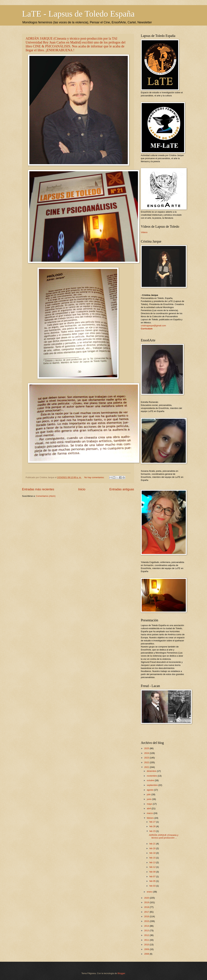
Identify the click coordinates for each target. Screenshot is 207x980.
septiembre (152, 785)
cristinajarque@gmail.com (153, 326)
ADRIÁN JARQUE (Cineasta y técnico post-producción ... (164, 836)
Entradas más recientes (38, 489)
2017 (147, 912)
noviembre (152, 776)
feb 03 (153, 886)
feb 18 (153, 853)
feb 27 (153, 822)
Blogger (121, 973)
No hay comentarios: (95, 477)
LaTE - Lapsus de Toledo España (78, 14)
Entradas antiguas (122, 489)
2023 (147, 758)
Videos (144, 232)
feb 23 (153, 831)
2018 (147, 907)
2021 (147, 767)
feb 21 (153, 844)
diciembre (152, 771)
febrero (150, 818)
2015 (147, 921)
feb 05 (153, 881)
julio (149, 794)
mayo (150, 804)
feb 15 (153, 858)
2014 (147, 926)
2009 (147, 949)
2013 (147, 930)
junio (149, 799)
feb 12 (153, 867)
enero (150, 892)
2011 (147, 940)
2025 (147, 748)
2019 (147, 902)
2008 (147, 954)
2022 (147, 762)
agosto (150, 790)
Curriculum (147, 329)
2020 (147, 898)
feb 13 (153, 862)
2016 (147, 916)
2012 (147, 935)
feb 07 (153, 876)
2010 (147, 945)
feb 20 (153, 848)
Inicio (82, 489)
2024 (147, 753)
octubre (151, 780)
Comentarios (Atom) (46, 496)
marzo (150, 813)
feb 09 (153, 872)
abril (149, 808)
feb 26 (153, 826)
